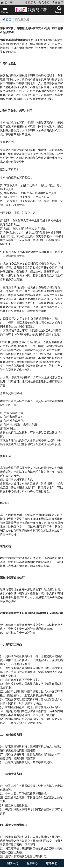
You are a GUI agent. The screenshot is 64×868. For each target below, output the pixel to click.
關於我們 (12, 863)
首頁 (9, 20)
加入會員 (44, 3)
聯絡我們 (52, 863)
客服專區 (58, 3)
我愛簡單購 (31, 10)
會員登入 (31, 3)
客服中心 (32, 863)
